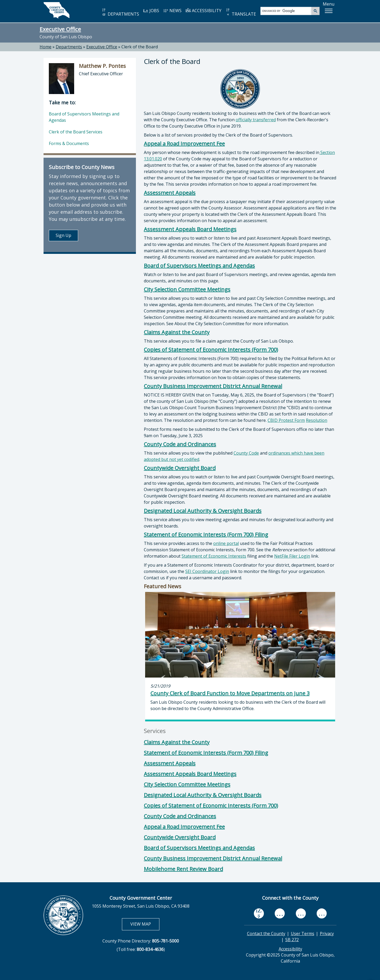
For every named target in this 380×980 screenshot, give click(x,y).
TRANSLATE (241, 12)
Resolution (317, 420)
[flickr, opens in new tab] (301, 914)
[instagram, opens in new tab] (322, 914)
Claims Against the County (177, 332)
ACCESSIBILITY (203, 11)
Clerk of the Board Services (76, 132)
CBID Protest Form (286, 420)
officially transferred (256, 120)
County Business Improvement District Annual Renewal (213, 386)
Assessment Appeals (170, 193)
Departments (69, 47)
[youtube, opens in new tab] (280, 913)
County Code (246, 453)
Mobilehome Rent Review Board (183, 869)
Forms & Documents (69, 143)
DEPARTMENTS (120, 12)
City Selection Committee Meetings (187, 289)
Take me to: (62, 102)
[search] (286, 11)
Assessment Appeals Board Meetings (190, 229)
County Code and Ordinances (180, 444)
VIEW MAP (145, 924)
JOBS (151, 11)
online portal (226, 543)
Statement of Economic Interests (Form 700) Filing (206, 535)
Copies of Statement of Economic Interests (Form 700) (211, 350)
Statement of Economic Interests (214, 556)
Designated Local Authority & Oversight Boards (203, 511)
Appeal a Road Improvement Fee (184, 144)
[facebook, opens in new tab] (259, 914)
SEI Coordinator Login (207, 571)
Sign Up (63, 235)
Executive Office (60, 29)
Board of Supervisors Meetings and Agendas (199, 266)
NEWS (172, 11)
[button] (329, 11)
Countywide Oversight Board (180, 468)
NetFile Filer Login (292, 556)
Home (46, 47)
